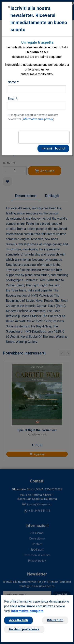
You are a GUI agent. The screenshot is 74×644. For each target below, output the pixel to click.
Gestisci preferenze (24, 629)
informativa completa (27, 611)
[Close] (9, 7)
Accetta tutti (18, 620)
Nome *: (13, 82)
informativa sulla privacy (38, 119)
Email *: (13, 99)
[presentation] (44, 137)
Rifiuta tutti (55, 620)
